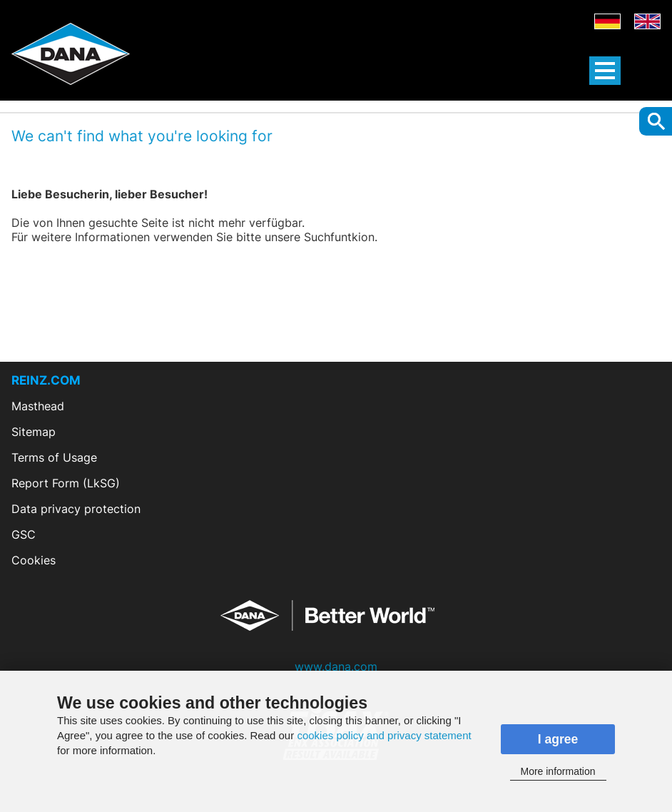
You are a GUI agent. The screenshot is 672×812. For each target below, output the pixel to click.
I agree (558, 739)
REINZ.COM (46, 380)
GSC (24, 534)
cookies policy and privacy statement (384, 735)
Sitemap (34, 432)
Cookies (34, 560)
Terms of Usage (54, 457)
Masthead (38, 406)
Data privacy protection (76, 509)
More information (558, 771)
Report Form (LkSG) (66, 483)
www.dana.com (336, 666)
